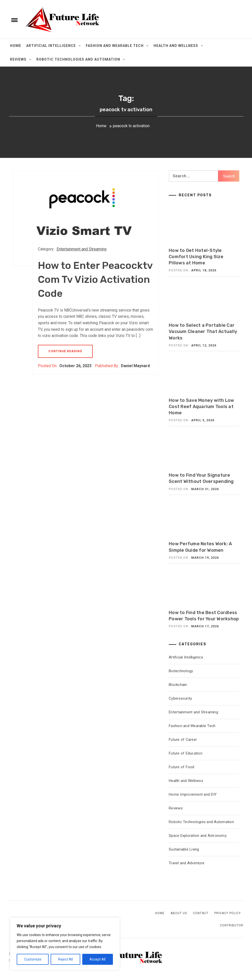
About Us (179, 913)
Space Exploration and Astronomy (198, 836)
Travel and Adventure (187, 863)
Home (16, 46)
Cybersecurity (180, 698)
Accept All (97, 959)
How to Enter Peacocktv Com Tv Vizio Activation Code (95, 279)
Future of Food (182, 767)
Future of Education (186, 753)
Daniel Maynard (135, 366)
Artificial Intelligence (53, 46)
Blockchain (178, 685)
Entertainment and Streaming (82, 249)
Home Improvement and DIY (193, 794)
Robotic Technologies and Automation (81, 59)
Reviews (21, 59)
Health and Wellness (178, 46)
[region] (65, 944)
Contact (201, 913)
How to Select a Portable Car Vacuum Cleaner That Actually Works (203, 331)
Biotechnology (181, 671)
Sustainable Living (184, 849)
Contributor (232, 925)
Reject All (65, 959)
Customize (33, 959)
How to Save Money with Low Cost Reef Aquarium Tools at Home (202, 407)
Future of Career (183, 740)
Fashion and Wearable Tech (117, 46)
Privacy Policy (228, 913)
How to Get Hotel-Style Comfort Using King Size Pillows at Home (196, 257)
